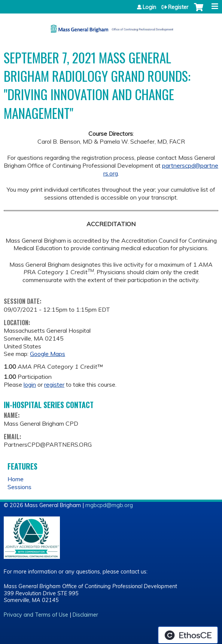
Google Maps (48, 354)
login (30, 384)
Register (178, 7)
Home (16, 479)
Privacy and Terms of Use (36, 615)
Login (149, 7)
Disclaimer (85, 615)
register (54, 384)
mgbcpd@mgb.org (109, 505)
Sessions (19, 487)
